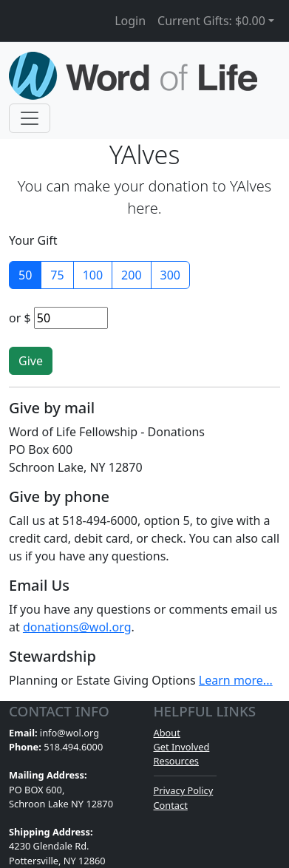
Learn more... (236, 680)
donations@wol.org (77, 627)
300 (170, 275)
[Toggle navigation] (30, 118)
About (167, 733)
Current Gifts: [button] (211, 21)
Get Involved (182, 747)
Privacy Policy (184, 790)
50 (25, 275)
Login (130, 21)
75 (57, 275)
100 (93, 275)
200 (131, 275)
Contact (171, 805)
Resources (176, 761)
